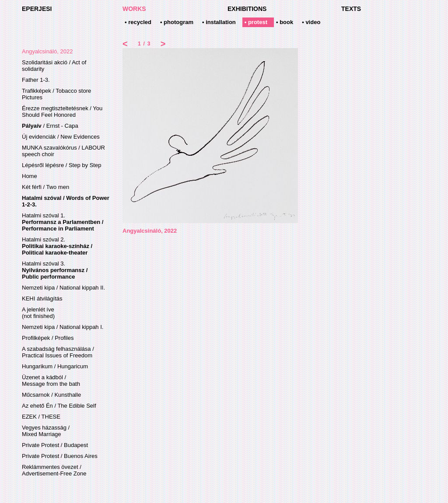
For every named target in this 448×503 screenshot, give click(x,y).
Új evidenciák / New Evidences (61, 137)
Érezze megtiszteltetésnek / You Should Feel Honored (62, 112)
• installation (219, 22)
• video (311, 22)
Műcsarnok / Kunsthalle (51, 395)
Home (30, 176)
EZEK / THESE (41, 417)
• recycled (138, 22)
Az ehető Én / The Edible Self (59, 406)
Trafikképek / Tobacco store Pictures (56, 94)
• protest (256, 22)
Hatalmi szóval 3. (55, 270)
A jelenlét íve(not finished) (38, 313)
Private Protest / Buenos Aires (60, 456)
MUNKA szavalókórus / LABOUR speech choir (63, 151)
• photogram (177, 22)
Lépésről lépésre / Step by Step (61, 165)
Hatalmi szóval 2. (57, 246)
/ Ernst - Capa (50, 126)
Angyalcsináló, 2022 (47, 51)
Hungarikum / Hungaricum (55, 366)
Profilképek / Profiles (48, 338)
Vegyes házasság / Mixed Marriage (46, 431)
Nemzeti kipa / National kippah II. (63, 288)
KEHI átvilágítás (42, 299)
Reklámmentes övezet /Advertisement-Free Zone (54, 470)
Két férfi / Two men (45, 187)
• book (285, 22)
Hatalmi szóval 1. (63, 222)
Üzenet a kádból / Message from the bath (51, 381)
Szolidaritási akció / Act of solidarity (54, 66)
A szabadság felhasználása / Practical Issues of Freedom (58, 352)
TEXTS (351, 9)
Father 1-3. (36, 80)
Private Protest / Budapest (55, 445)
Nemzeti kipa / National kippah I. (63, 327)
